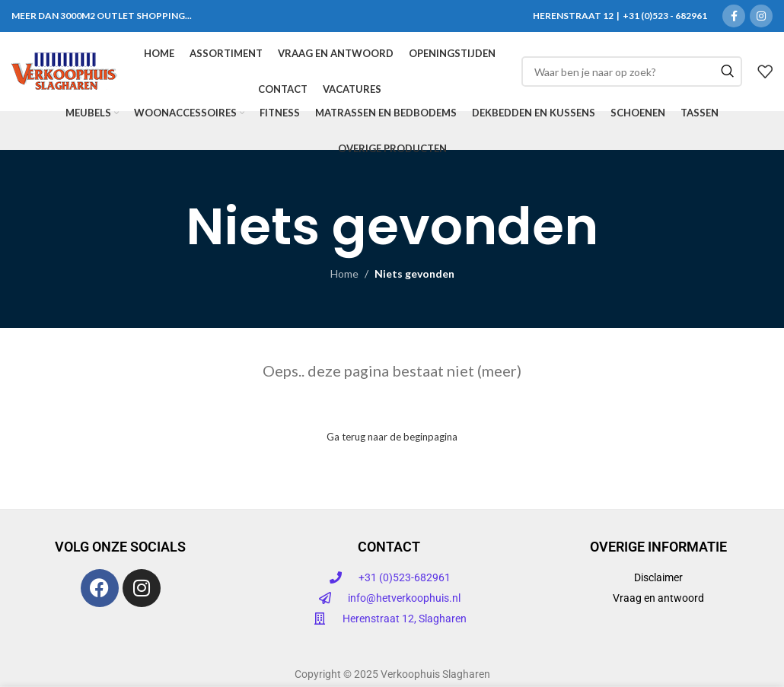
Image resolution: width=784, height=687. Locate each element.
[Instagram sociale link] (761, 16)
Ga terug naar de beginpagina (392, 437)
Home (344, 274)
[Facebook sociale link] (734, 16)
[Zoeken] (632, 72)
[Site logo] (64, 70)
